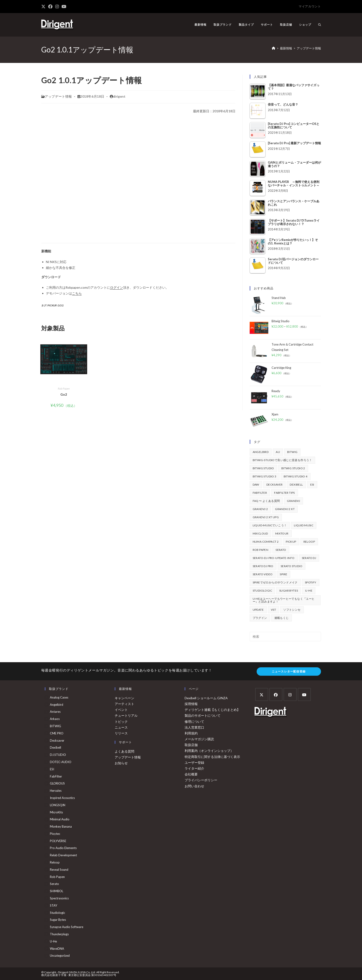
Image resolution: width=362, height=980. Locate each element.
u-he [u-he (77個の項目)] (309, 591)
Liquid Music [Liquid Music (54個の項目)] (304, 525)
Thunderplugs (59, 934)
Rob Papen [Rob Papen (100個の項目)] (261, 550)
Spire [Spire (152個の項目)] (283, 574)
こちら (77, 293)
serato (54, 884)
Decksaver (57, 740)
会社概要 (191, 774)
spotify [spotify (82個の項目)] (311, 582)
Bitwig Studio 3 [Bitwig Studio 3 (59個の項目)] (265, 476)
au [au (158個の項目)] (278, 452)
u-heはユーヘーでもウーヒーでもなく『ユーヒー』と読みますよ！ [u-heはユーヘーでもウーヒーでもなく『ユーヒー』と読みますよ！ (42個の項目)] (284, 600)
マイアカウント (310, 6)
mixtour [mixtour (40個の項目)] (282, 533)
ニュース (121, 727)
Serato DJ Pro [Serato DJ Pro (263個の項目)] (263, 566)
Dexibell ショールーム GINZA (206, 698)
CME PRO (57, 733)
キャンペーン (124, 698)
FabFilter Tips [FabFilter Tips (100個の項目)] (284, 493)
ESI (52, 769)
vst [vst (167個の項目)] (273, 610)
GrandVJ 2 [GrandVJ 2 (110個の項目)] (260, 509)
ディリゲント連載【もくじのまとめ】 (212, 710)
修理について (194, 721)
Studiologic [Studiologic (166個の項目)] (262, 591)
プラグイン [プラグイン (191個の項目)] (260, 618)
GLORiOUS (57, 783)
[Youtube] (304, 694)
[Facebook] (276, 694)
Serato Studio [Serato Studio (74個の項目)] (291, 566)
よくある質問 (124, 751)
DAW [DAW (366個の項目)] (256, 485)
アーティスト (124, 704)
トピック (121, 721)
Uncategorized (60, 956)
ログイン (117, 287)
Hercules (56, 791)
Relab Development (63, 855)
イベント (121, 710)
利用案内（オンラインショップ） (209, 751)
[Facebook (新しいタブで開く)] (50, 7)
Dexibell (55, 747)
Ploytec (55, 834)
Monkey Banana (61, 826)
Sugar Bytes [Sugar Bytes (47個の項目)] (289, 591)
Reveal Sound (59, 870)
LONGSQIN (58, 805)
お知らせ (121, 763)
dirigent (119, 96)
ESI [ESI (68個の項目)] (312, 485)
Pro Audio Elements (63, 848)
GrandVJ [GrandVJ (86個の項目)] (293, 501)
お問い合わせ (194, 786)
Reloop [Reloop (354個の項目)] (309, 542)
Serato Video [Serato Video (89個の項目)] (263, 574)
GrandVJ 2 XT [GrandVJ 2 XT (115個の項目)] (285, 509)
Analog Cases (59, 697)
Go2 (64, 394)
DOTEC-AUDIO (61, 762)
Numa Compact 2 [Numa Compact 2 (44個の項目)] (266, 542)
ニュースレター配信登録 (289, 671)
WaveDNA (57, 949)
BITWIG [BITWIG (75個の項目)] (292, 452)
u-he (53, 941)
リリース (121, 733)
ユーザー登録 (194, 762)
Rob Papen (64, 389)
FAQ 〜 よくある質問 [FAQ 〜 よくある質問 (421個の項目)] (266, 501)
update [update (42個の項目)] (258, 610)
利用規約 (191, 733)
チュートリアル (126, 715)
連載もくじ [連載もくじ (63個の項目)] (282, 618)
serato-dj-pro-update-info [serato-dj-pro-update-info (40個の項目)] (274, 558)
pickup (52, 305)
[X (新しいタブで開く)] (44, 7)
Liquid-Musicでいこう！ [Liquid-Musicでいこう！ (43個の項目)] (270, 525)
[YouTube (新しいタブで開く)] (64, 7)
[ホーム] (274, 48)
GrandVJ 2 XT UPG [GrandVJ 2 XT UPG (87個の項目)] (266, 517)
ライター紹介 (194, 768)
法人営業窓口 (194, 727)
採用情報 (191, 704)
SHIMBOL (57, 891)
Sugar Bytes (58, 920)
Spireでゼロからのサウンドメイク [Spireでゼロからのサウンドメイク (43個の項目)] (275, 582)
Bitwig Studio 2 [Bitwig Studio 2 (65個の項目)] (293, 468)
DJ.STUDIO (58, 755)
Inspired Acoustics (62, 798)
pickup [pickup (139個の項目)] (291, 542)
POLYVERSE (58, 841)
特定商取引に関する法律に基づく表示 (212, 757)
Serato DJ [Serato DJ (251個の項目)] (309, 558)
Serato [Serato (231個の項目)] (281, 550)
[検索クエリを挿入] (285, 637)
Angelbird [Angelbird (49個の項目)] (261, 452)
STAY (53, 905)
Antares (55, 712)
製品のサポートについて (203, 715)
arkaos (55, 719)
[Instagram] (290, 694)
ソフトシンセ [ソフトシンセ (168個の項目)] (292, 610)
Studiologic (57, 913)
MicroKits (56, 812)
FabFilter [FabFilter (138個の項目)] (260, 493)
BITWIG (55, 726)
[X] (262, 694)
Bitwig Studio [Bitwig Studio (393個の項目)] (263, 468)
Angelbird (57, 705)
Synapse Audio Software (67, 927)
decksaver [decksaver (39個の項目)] (275, 485)
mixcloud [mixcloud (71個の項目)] (260, 533)
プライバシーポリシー (201, 780)
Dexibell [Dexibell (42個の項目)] (296, 485)
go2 (60, 305)
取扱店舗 (191, 745)
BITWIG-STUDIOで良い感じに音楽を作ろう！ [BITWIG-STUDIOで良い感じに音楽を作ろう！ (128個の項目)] (282, 460)
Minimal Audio (60, 819)
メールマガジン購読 (199, 739)
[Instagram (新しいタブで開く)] (57, 7)
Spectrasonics (59, 898)
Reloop (55, 862)
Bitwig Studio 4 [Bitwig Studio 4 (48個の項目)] (296, 476)
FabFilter (56, 776)
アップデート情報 (309, 48)
